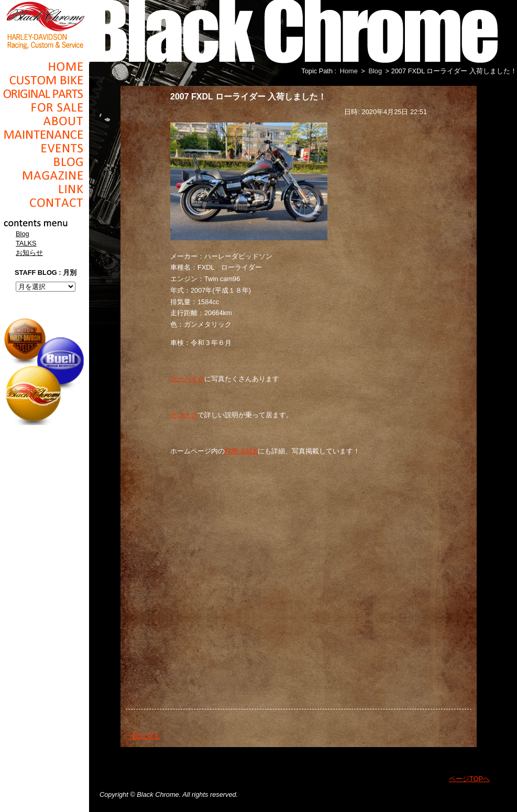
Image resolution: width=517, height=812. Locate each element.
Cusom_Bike (45, 80)
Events (45, 148)
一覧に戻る (143, 736)
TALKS (26, 243)
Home (45, 66)
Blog (45, 162)
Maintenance (45, 135)
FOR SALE (241, 451)
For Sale (45, 107)
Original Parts (45, 94)
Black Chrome (45, 25)
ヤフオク (184, 415)
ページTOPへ (469, 779)
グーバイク (187, 379)
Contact (45, 203)
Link (45, 189)
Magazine (45, 175)
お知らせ (29, 253)
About (45, 121)
